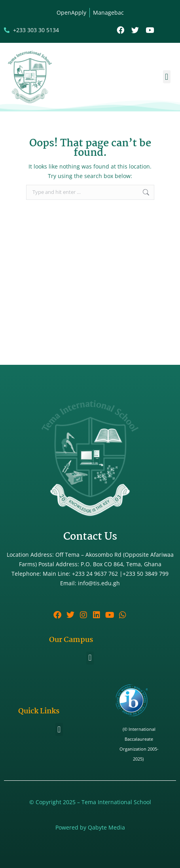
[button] (167, 77)
